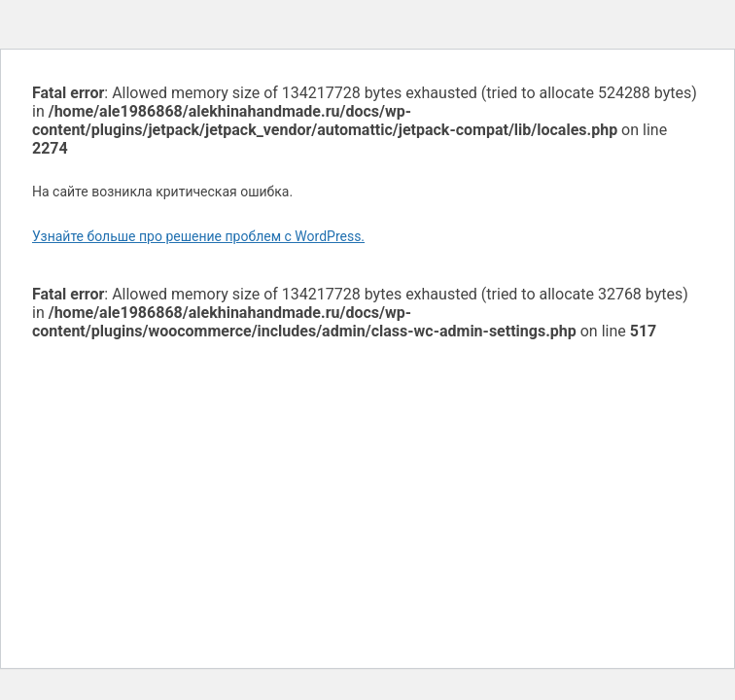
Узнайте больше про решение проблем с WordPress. (198, 236)
